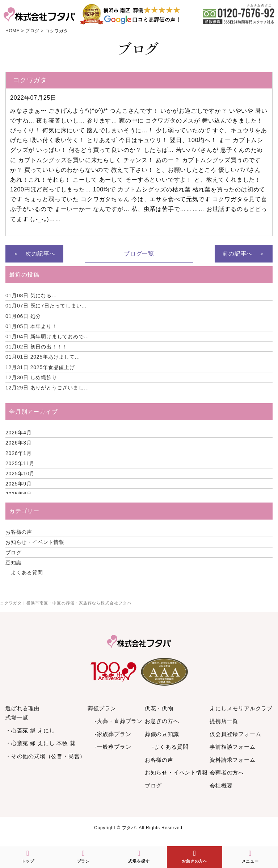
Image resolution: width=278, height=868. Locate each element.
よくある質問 (27, 573)
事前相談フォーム (232, 747)
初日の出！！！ (37, 347)
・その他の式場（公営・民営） (45, 756)
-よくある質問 (170, 747)
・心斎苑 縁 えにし (30, 730)
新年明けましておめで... (47, 336)
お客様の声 (19, 532)
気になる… (31, 295)
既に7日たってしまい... (46, 306)
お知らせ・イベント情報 (35, 542)
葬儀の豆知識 (162, 734)
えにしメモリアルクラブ (241, 708)
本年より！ (31, 326)
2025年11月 (20, 463)
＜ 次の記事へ (34, 254)
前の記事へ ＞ (244, 254)
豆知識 (13, 563)
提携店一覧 (224, 721)
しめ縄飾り (31, 377)
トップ (28, 856)
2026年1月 (19, 453)
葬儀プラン (102, 708)
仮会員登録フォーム (235, 734)
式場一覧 (17, 717)
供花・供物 (159, 708)
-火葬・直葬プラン (119, 721)
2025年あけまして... (43, 357)
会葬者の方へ (227, 772)
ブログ (13, 553)
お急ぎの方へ (162, 721)
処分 (23, 316)
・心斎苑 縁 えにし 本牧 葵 (41, 743)
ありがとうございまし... (47, 388)
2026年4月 (19, 433)
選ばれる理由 (23, 708)
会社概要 (221, 786)
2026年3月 (19, 443)
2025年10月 (20, 474)
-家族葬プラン (113, 734)
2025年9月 (19, 484)
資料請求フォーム (232, 760)
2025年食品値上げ (40, 367)
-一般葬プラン (113, 747)
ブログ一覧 (139, 254)
